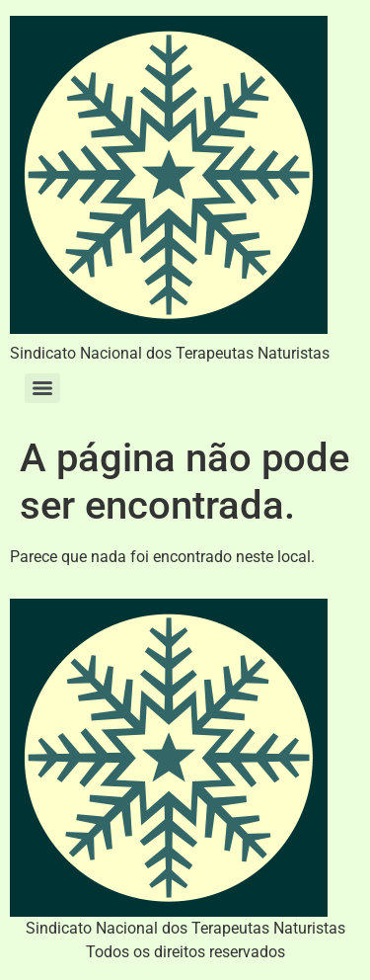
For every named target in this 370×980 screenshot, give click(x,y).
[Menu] (42, 388)
